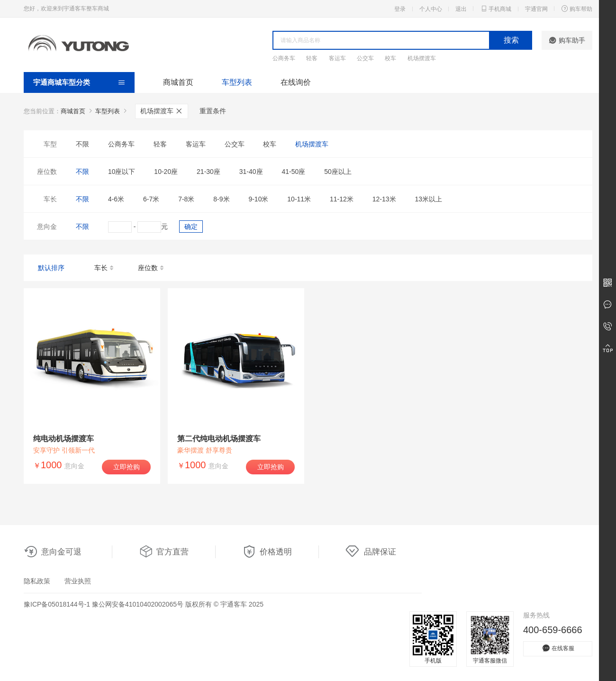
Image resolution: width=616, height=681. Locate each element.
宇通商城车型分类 (62, 82)
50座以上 (338, 172)
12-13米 (384, 199)
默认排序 (51, 268)
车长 (104, 268)
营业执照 (78, 581)
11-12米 (342, 199)
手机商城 (496, 9)
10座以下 (122, 172)
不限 (82, 144)
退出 (461, 9)
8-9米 (221, 199)
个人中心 (431, 9)
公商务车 (284, 58)
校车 (390, 58)
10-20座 (166, 172)
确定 (191, 227)
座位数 (151, 268)
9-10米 (258, 199)
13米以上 (428, 199)
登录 (400, 9)
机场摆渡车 (422, 58)
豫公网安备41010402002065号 (138, 604)
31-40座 (251, 172)
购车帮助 (577, 9)
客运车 (337, 58)
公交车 (365, 58)
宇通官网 (536, 9)
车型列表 (237, 82)
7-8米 (186, 199)
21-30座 (208, 172)
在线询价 (296, 82)
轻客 (312, 58)
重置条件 (213, 111)
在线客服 (558, 648)
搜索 (511, 40)
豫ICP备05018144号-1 (57, 604)
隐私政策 (37, 581)
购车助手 (567, 40)
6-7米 (151, 199)
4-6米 (116, 199)
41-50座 (293, 172)
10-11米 (299, 199)
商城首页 (178, 82)
